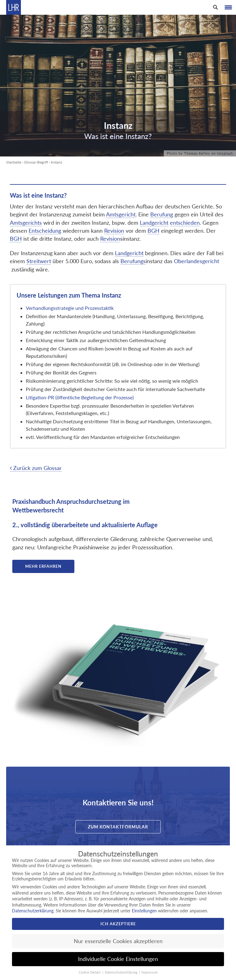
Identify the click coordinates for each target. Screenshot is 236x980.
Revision (114, 231)
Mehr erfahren (43, 566)
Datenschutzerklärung (33, 911)
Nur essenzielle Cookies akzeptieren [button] (118, 941)
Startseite (14, 162)
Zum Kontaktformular (118, 827)
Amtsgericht (121, 214)
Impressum (149, 972)
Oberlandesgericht (197, 261)
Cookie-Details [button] (90, 972)
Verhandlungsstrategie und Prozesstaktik (70, 308)
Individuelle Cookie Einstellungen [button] (118, 959)
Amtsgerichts (26, 223)
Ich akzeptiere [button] (118, 924)
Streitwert (39, 261)
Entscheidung (45, 231)
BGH (153, 231)
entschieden (185, 223)
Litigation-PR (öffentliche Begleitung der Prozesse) (80, 397)
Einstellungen (144, 911)
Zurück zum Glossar (36, 468)
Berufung (162, 214)
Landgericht (154, 223)
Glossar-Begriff (36, 162)
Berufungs (133, 261)
